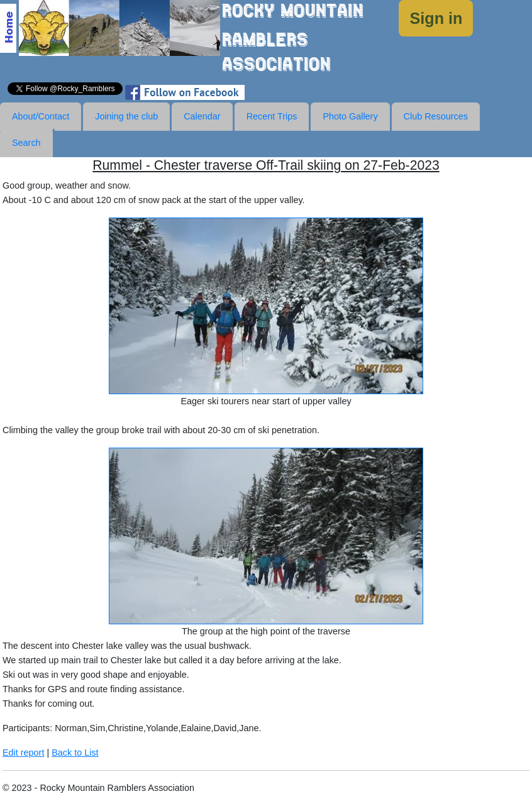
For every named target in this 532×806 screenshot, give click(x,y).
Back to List (75, 753)
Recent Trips (272, 116)
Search (26, 143)
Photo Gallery (350, 116)
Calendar (202, 116)
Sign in (436, 18)
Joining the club (126, 116)
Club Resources (436, 116)
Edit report (23, 753)
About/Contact (41, 116)
